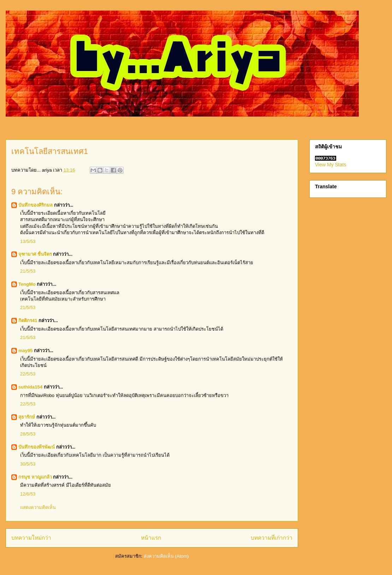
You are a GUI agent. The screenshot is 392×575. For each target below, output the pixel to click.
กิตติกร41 (28, 321)
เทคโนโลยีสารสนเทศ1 (50, 151)
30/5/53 (28, 464)
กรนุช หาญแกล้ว (35, 477)
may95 (25, 351)
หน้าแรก (151, 538)
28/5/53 (28, 434)
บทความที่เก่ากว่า (272, 538)
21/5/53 (28, 271)
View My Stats (331, 165)
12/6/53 (28, 494)
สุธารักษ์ (27, 417)
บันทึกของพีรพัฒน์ (37, 447)
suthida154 (30, 387)
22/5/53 (28, 374)
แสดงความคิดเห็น (38, 507)
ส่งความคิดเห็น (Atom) (166, 556)
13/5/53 (28, 241)
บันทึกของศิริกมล (35, 205)
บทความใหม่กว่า (31, 538)
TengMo (27, 284)
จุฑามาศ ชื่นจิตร (35, 254)
